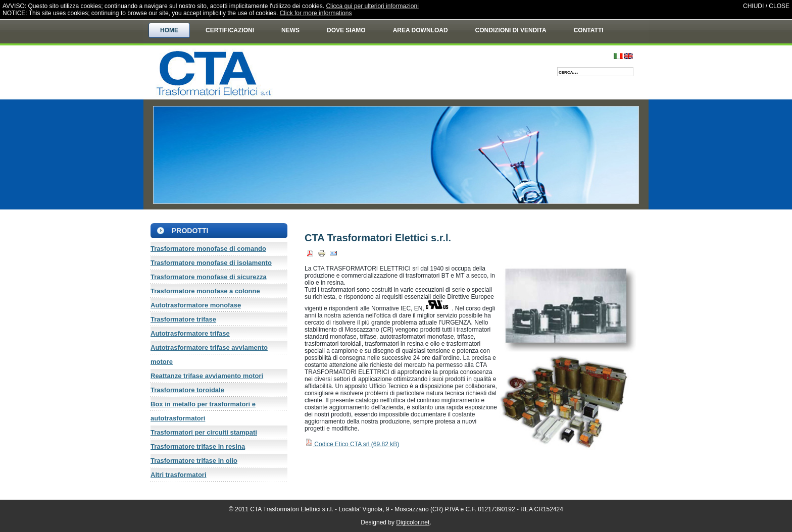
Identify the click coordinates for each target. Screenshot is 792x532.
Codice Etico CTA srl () (352, 444)
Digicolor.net (413, 522)
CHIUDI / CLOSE (766, 6)
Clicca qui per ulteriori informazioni (372, 6)
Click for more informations (316, 13)
